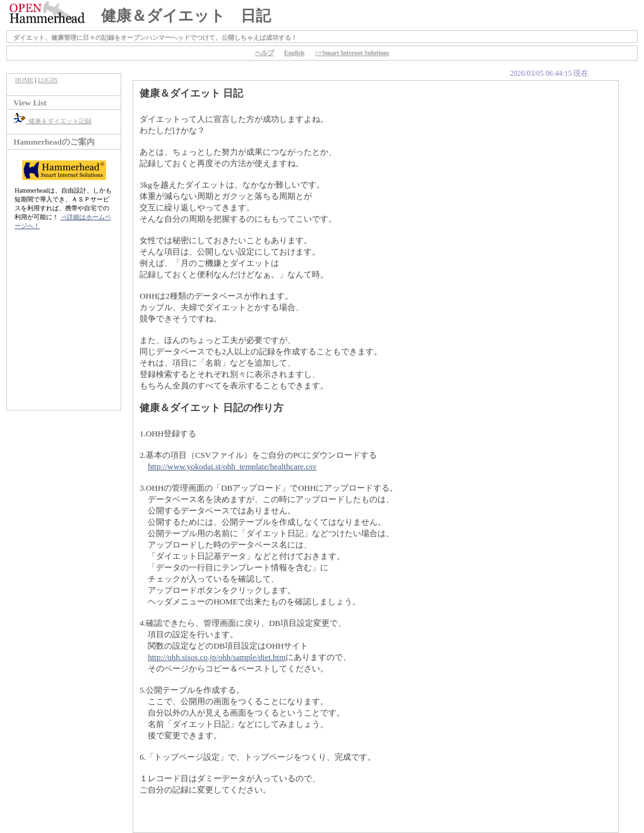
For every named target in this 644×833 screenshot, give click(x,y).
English (294, 53)
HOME (24, 80)
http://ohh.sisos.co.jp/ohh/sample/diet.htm (217, 657)
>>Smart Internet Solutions (352, 53)
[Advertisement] (64, 327)
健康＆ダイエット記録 (52, 121)
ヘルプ (265, 53)
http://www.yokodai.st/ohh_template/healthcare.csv (232, 466)
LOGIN (48, 80)
